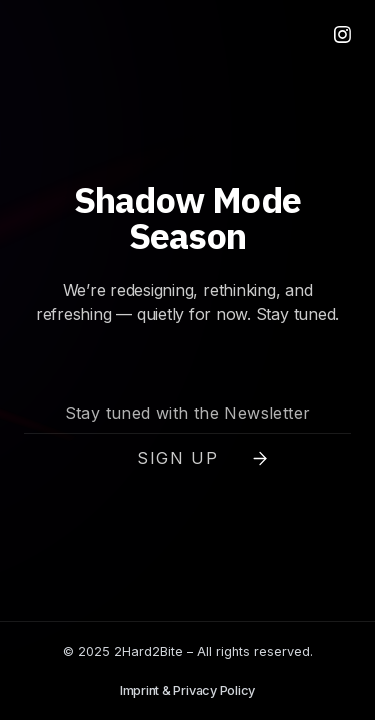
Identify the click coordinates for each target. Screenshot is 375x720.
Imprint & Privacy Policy (187, 690)
